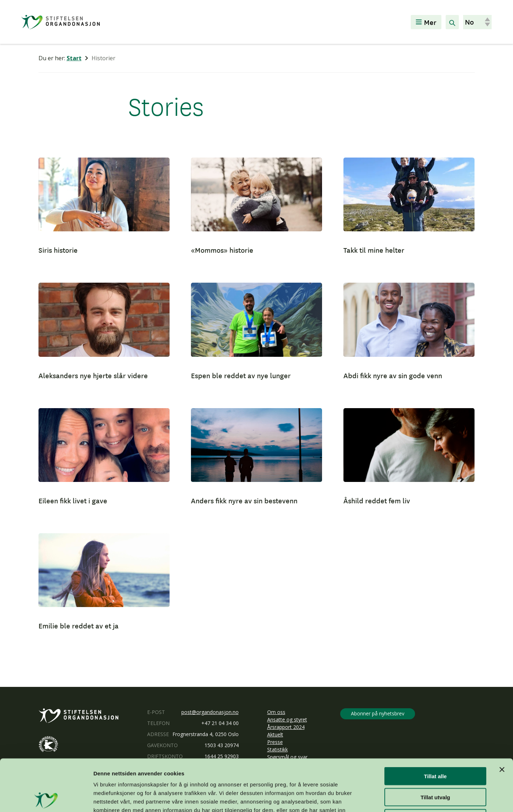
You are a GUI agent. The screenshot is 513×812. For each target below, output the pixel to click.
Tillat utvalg (435, 746)
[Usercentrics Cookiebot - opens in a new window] (46, 798)
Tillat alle (435, 724)
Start (74, 58)
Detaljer (379, 798)
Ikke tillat (435, 767)
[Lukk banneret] (502, 718)
